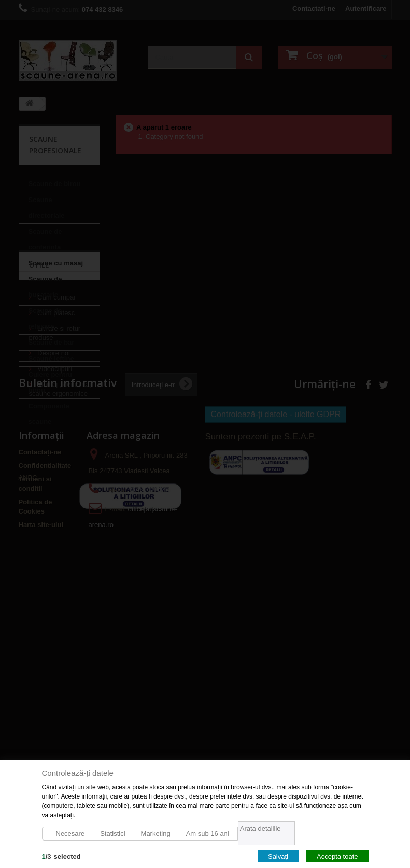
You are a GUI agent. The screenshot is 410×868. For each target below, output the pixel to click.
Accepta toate (337, 856)
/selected (61, 856)
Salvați (278, 856)
